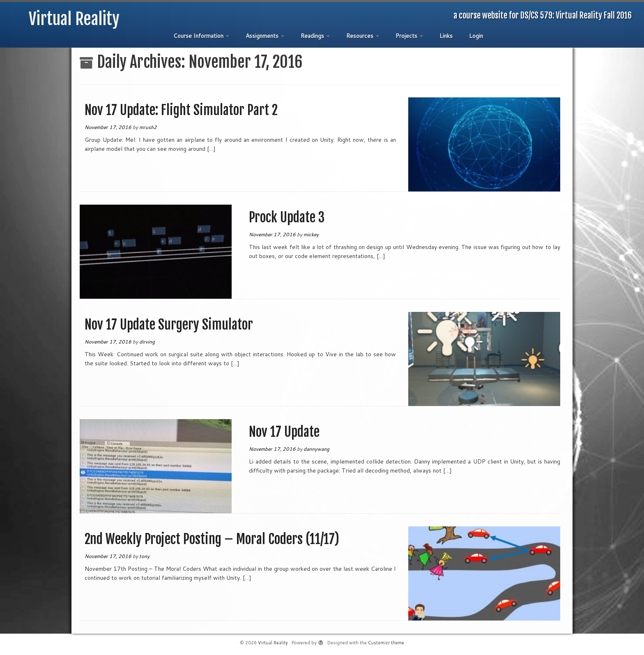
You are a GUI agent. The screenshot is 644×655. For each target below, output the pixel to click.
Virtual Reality (74, 19)
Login (476, 36)
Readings (315, 36)
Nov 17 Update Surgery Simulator (169, 325)
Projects (409, 36)
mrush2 (148, 127)
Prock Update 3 (287, 217)
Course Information (201, 36)
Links (446, 36)
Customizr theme (386, 643)
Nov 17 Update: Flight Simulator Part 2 (181, 110)
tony (144, 556)
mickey (311, 234)
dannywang (316, 449)
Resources (363, 36)
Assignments (265, 36)
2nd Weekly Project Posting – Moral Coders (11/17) (212, 539)
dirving (147, 342)
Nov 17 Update (284, 432)
